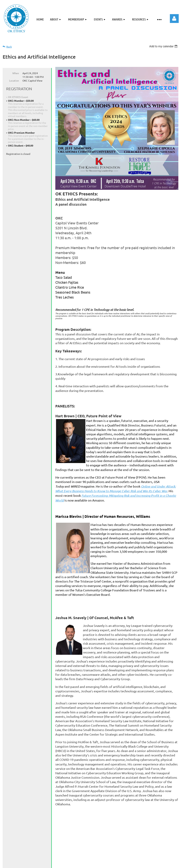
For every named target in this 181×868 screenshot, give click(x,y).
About (30, 856)
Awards (86, 856)
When (16, 73)
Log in (174, 19)
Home (16, 856)
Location (14, 80)
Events (70, 856)
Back (9, 47)
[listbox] (164, 46)
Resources (104, 856)
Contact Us (125, 856)
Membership (50, 856)
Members (146, 856)
